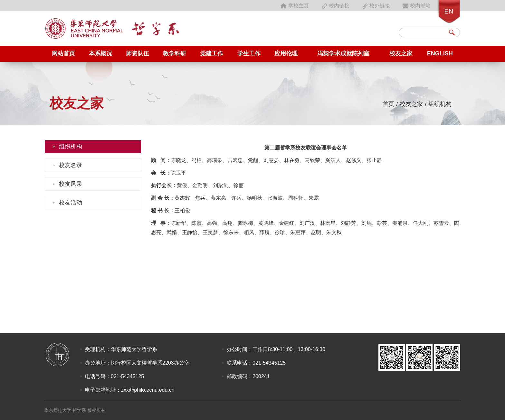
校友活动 (71, 203)
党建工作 (212, 53)
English (440, 53)
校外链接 (376, 6)
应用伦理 (286, 53)
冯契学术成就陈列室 (343, 53)
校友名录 (71, 165)
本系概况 (100, 53)
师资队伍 (138, 53)
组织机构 (440, 104)
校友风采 (71, 184)
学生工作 (249, 53)
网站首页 (63, 53)
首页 (388, 104)
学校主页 (294, 6)
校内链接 (335, 6)
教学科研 (175, 53)
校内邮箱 (416, 6)
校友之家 (401, 53)
